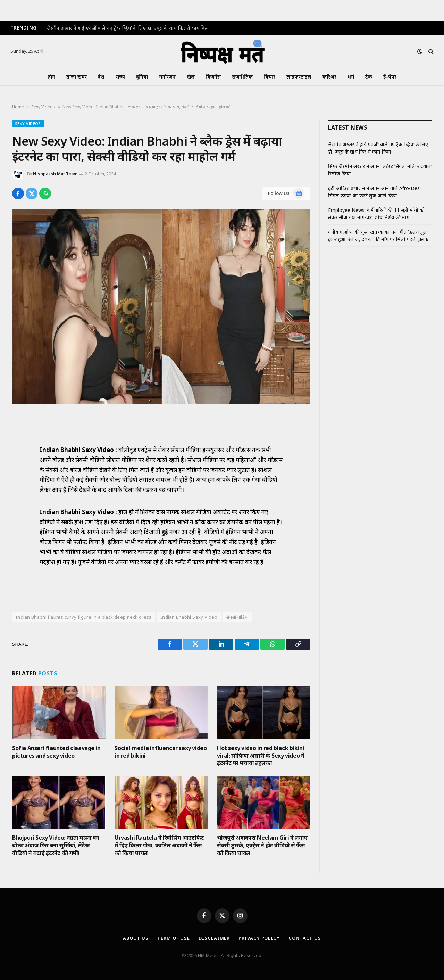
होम (52, 77)
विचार (270, 77)
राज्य (120, 77)
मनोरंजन (167, 77)
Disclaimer (214, 938)
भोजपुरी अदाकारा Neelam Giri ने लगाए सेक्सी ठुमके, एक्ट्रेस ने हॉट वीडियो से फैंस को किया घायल (262, 845)
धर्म (351, 77)
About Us (136, 938)
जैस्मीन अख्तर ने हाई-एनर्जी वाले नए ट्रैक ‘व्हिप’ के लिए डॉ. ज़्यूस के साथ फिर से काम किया (128, 28)
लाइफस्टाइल (299, 77)
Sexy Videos (43, 107)
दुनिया (142, 77)
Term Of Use (174, 938)
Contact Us (305, 938)
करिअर (329, 77)
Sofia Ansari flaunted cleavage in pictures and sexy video (56, 752)
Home (18, 107)
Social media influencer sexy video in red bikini (161, 752)
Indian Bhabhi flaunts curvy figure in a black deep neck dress (84, 617)
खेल (191, 77)
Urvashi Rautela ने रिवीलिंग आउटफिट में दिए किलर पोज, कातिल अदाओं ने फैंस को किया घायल (159, 845)
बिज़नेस (213, 77)
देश (101, 77)
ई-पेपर (390, 77)
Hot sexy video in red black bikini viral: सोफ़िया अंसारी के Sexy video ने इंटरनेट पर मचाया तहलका (261, 756)
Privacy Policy (259, 938)
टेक (369, 77)
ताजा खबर (77, 77)
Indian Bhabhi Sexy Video (189, 617)
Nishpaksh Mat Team (55, 174)
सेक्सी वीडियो (237, 617)
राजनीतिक (242, 77)
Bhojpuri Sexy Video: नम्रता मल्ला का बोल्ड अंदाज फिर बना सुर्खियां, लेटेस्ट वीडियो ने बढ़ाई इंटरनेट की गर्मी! (56, 845)
